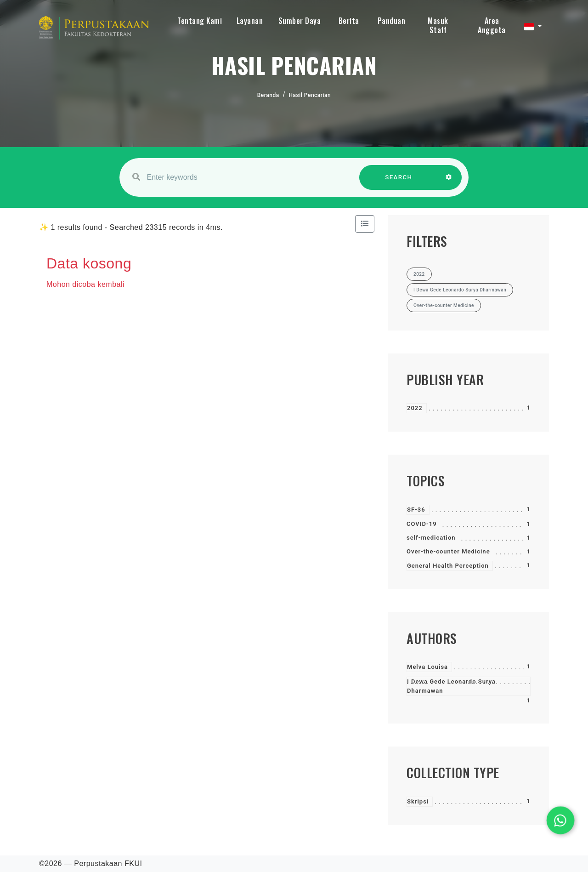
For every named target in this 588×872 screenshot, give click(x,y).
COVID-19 (422, 524)
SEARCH (399, 182)
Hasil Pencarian (310, 95)
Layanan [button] (250, 21)
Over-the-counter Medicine (448, 551)
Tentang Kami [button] (200, 21)
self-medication (431, 538)
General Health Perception (448, 566)
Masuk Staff (438, 25)
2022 (415, 408)
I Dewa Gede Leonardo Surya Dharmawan (451, 686)
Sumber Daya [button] (300, 21)
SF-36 (416, 510)
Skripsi (418, 801)
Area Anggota (492, 25)
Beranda (268, 95)
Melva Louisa (427, 667)
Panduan (392, 21)
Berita (349, 21)
